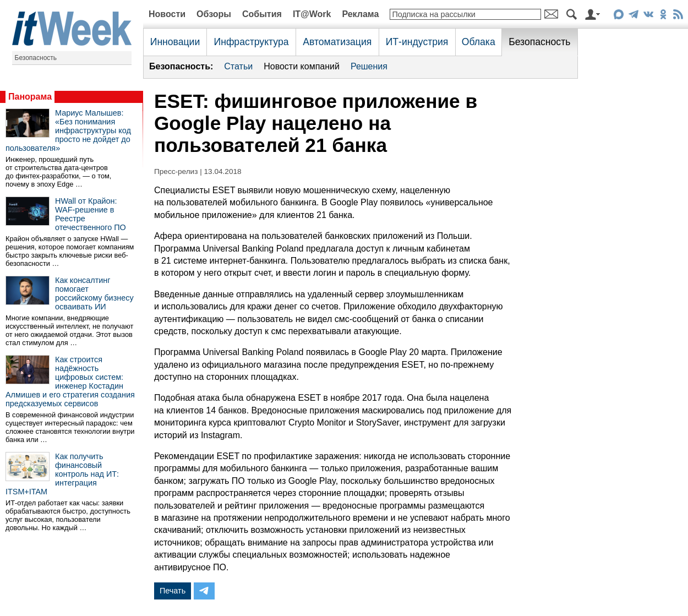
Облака (479, 42)
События (262, 14)
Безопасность (36, 58)
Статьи (238, 66)
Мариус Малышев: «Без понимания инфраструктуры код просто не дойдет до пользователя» (68, 130)
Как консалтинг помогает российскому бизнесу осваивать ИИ (94, 293)
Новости (167, 14)
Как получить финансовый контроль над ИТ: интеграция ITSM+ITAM (62, 474)
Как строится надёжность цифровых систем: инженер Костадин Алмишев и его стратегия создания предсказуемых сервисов (70, 381)
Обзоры (214, 14)
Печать (173, 591)
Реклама (360, 14)
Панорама (30, 97)
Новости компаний (302, 66)
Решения (369, 66)
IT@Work (312, 14)
